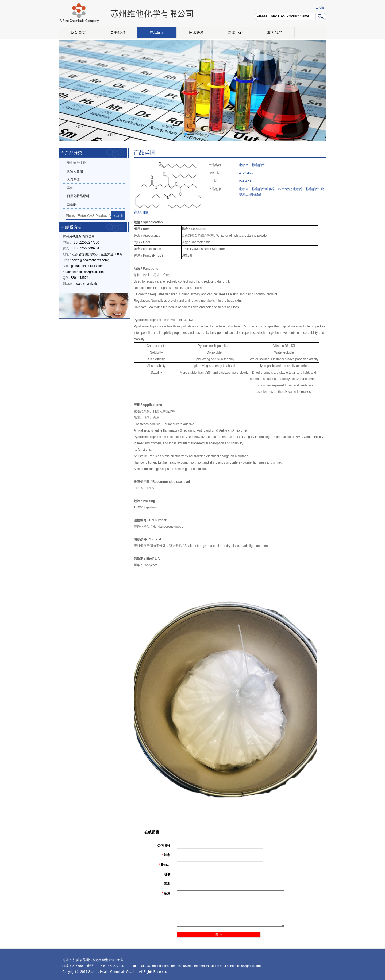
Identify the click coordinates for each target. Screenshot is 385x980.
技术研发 (196, 33)
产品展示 (157, 33)
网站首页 (78, 33)
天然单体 (73, 179)
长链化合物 (75, 171)
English (321, 7)
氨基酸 (72, 204)
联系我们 (275, 33)
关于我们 (118, 33)
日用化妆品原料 (78, 196)
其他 (70, 188)
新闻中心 (236, 33)
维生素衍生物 (76, 163)
